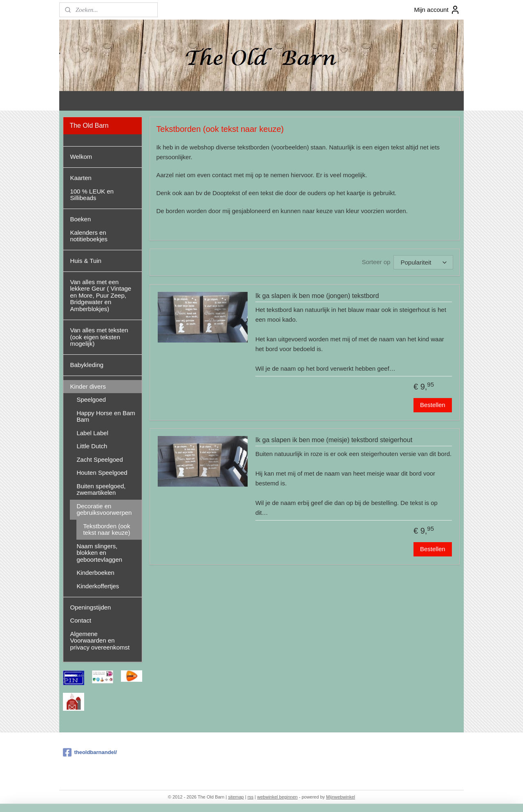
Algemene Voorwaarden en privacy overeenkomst (100, 641)
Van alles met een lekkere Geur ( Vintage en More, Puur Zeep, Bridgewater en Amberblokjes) (101, 295)
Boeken (80, 219)
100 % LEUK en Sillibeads (92, 195)
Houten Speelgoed (102, 473)
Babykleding (87, 365)
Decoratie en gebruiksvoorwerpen (104, 509)
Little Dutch (92, 446)
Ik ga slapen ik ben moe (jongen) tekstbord (317, 296)
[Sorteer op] (424, 262)
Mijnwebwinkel (341, 797)
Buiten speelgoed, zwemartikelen (101, 489)
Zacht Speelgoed (99, 459)
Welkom (81, 157)
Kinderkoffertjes (98, 586)
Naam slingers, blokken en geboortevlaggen (99, 553)
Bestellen (433, 405)
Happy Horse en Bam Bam (106, 416)
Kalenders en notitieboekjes (89, 236)
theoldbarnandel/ (90, 752)
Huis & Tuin (86, 261)
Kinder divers (88, 386)
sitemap (236, 797)
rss (251, 797)
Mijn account (437, 10)
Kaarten (81, 178)
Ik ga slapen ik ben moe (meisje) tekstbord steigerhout (334, 440)
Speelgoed (91, 399)
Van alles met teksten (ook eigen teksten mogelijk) (99, 337)
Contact (80, 620)
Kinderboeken (95, 573)
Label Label (92, 433)
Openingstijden (90, 607)
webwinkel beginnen (277, 797)
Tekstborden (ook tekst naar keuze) (106, 529)
